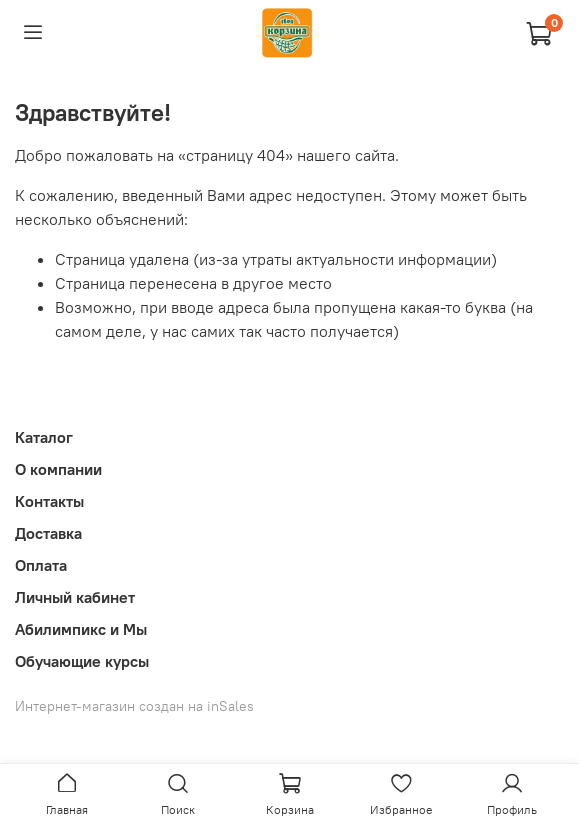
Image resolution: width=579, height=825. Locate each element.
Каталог (44, 437)
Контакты (49, 501)
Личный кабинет (75, 597)
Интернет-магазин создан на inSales (134, 706)
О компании (58, 469)
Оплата (41, 565)
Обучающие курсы (82, 661)
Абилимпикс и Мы (81, 629)
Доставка (48, 533)
